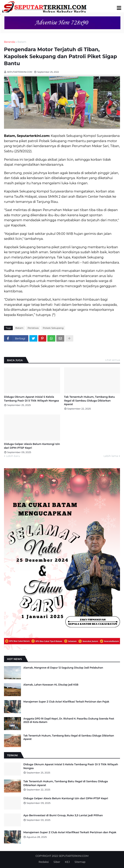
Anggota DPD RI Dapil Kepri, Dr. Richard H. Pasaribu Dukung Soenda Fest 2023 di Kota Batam (69, 720)
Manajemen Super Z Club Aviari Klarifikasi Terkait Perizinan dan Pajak (66, 702)
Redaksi (44, 862)
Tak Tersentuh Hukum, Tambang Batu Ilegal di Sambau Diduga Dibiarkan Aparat (90, 400)
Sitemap (80, 862)
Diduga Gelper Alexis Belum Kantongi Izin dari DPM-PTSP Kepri (32, 446)
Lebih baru (13, 456)
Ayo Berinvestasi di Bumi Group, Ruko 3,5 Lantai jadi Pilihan (63, 815)
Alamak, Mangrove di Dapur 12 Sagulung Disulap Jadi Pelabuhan (63, 668)
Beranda (9, 42)
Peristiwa (33, 328)
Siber (57, 862)
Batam (22, 42)
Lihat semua (113, 360)
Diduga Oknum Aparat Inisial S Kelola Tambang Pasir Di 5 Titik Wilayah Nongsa (31, 399)
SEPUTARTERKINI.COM (74, 856)
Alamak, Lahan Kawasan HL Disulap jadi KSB (51, 685)
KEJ (67, 862)
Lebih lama (111, 456)
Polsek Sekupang (53, 328)
